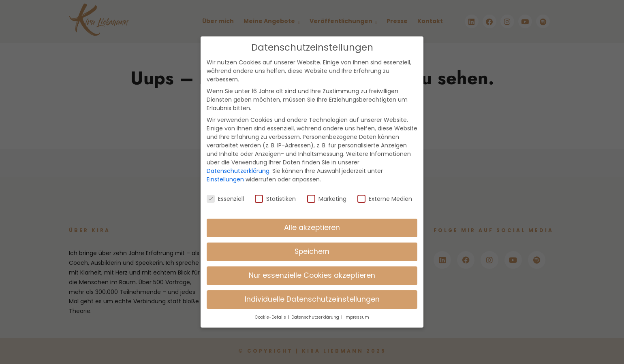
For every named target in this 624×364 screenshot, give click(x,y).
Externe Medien (385, 193)
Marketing (327, 193)
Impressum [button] (357, 312)
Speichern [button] (312, 246)
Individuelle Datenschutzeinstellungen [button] (312, 294)
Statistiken (275, 193)
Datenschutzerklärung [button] (316, 312)
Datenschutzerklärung (238, 165)
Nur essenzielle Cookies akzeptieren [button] (312, 270)
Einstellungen (225, 174)
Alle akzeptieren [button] (312, 222)
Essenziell (225, 193)
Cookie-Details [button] (271, 312)
